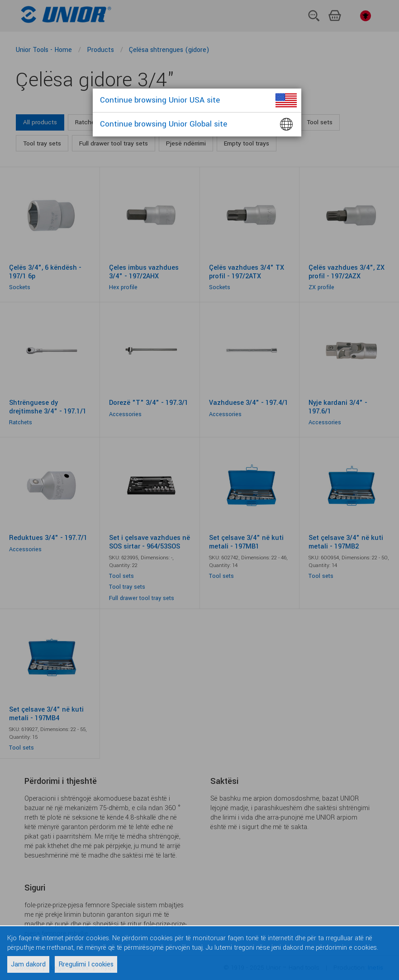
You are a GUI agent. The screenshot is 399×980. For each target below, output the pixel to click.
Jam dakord (28, 964)
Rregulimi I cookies (86, 964)
